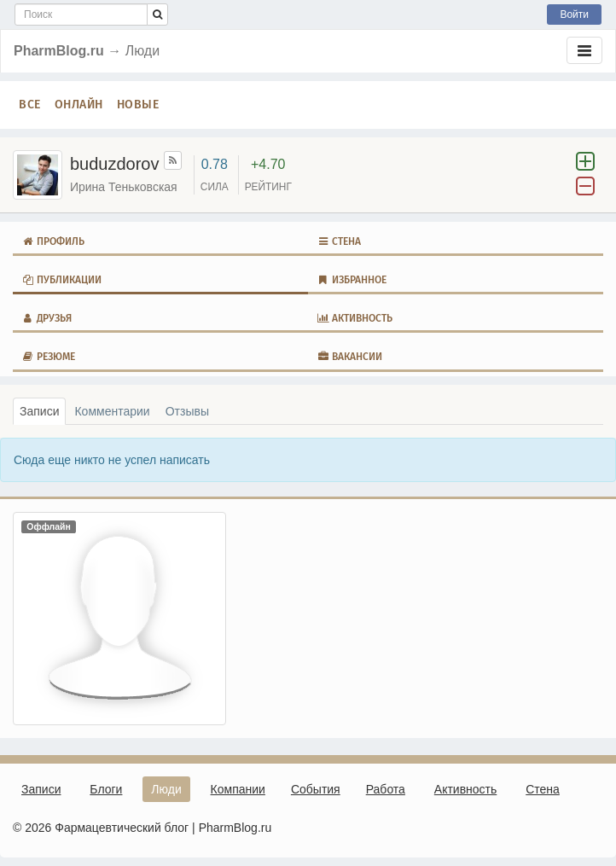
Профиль (53, 241)
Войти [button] (574, 15)
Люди (166, 789)
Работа (386, 789)
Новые (138, 105)
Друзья (46, 318)
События (316, 789)
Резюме (48, 357)
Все (30, 105)
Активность (354, 318)
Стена (339, 241)
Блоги (106, 789)
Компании (238, 789)
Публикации (61, 280)
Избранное (352, 280)
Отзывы (187, 411)
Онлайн (79, 105)
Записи (39, 411)
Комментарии (112, 411)
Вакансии (349, 357)
